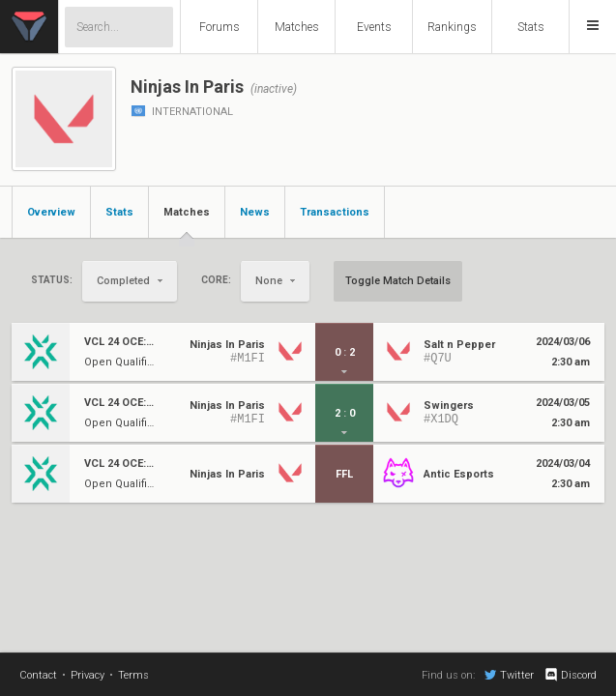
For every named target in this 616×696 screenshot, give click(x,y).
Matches (297, 27)
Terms (133, 675)
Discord (570, 675)
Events (374, 27)
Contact (38, 675)
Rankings (452, 27)
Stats (531, 27)
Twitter (509, 675)
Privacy (88, 675)
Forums (220, 27)
